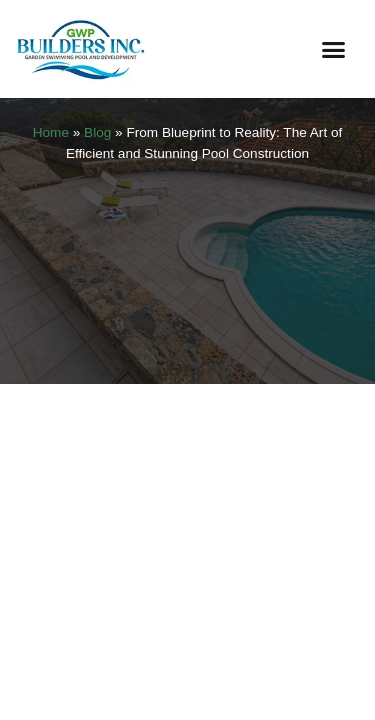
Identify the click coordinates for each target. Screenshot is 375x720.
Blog (97, 132)
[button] (334, 49)
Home (51, 132)
